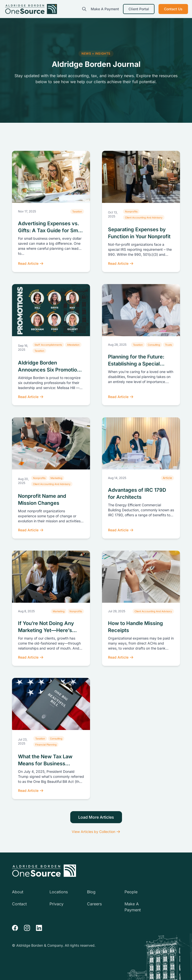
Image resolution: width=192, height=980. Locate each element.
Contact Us (173, 9)
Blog (91, 892)
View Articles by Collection (96, 832)
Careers (94, 904)
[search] (84, 9)
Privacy (56, 904)
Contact (19, 904)
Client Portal (139, 9)
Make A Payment (105, 9)
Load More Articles (96, 817)
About (18, 892)
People (131, 892)
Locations (59, 892)
